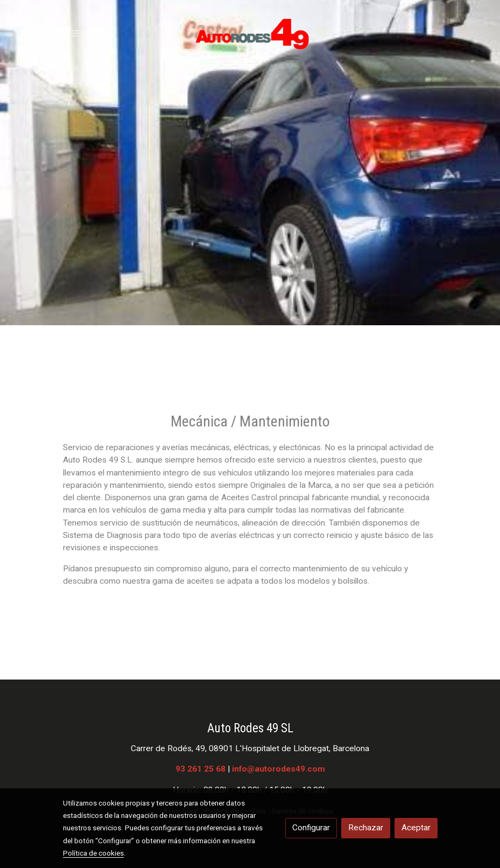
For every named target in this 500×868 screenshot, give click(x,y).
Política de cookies (93, 853)
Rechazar (366, 828)
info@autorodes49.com (279, 769)
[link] (250, 33)
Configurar (311, 828)
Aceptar (416, 828)
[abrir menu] (76, 33)
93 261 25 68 (200, 769)
